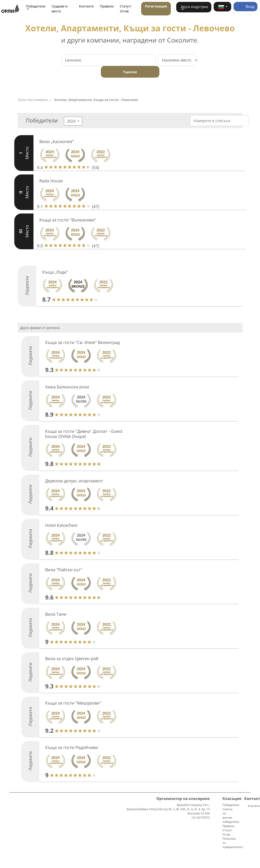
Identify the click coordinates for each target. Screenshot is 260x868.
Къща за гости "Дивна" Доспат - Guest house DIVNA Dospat (84, 434)
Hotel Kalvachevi (61, 525)
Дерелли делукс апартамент (74, 481)
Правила (107, 6)
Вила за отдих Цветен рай (72, 658)
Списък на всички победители (231, 816)
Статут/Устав (126, 9)
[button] (222, 7)
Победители (231, 805)
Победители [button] (36, 6)
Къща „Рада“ (55, 272)
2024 (72, 121)
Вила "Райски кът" (64, 570)
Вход (245, 7)
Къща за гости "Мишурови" (73, 703)
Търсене (130, 72)
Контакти (86, 6)
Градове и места (60, 9)
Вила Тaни (56, 614)
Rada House (51, 181)
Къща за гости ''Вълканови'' (68, 220)
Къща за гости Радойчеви (72, 747)
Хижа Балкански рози (67, 387)
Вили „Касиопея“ (56, 141)
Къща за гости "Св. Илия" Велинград (82, 342)
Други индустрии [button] (194, 7)
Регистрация (156, 6)
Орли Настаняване (33, 100)
